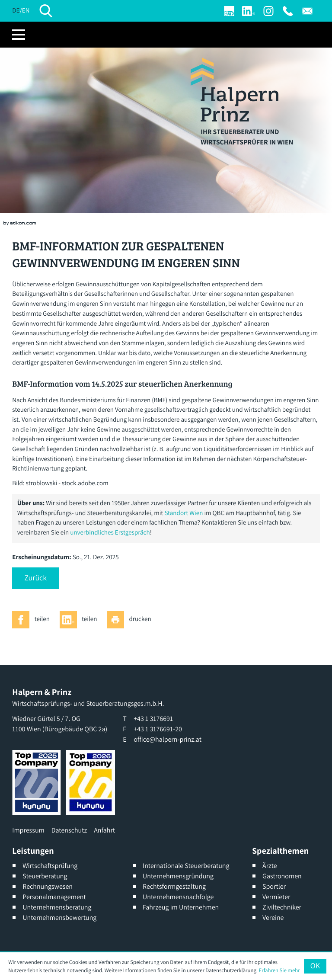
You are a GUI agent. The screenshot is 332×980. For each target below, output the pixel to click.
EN (26, 11)
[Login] (229, 11)
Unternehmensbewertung (59, 918)
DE (16, 11)
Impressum (28, 830)
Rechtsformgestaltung (174, 886)
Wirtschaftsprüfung (50, 866)
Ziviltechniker (282, 907)
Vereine (273, 918)
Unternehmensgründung (178, 876)
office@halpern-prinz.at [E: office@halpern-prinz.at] (168, 739)
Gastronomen (282, 876)
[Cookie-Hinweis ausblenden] (315, 966)
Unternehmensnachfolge (178, 897)
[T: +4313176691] (288, 11)
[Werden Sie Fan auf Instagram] (268, 11)
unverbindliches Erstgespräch (110, 533)
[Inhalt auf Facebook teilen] (33, 620)
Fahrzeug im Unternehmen (181, 907)
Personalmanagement (54, 897)
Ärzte (270, 866)
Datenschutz (69, 830)
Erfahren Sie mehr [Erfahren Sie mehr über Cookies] (279, 970)
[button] (35, 578)
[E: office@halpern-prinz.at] (307, 11)
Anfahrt (104, 830)
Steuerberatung (45, 876)
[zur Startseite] (235, 90)
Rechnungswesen (48, 886)
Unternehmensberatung (57, 907)
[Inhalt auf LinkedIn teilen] (81, 620)
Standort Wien (184, 513)
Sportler (274, 886)
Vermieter (276, 897)
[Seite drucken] (131, 620)
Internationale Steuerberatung (186, 866)
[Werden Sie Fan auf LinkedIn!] (249, 11)
